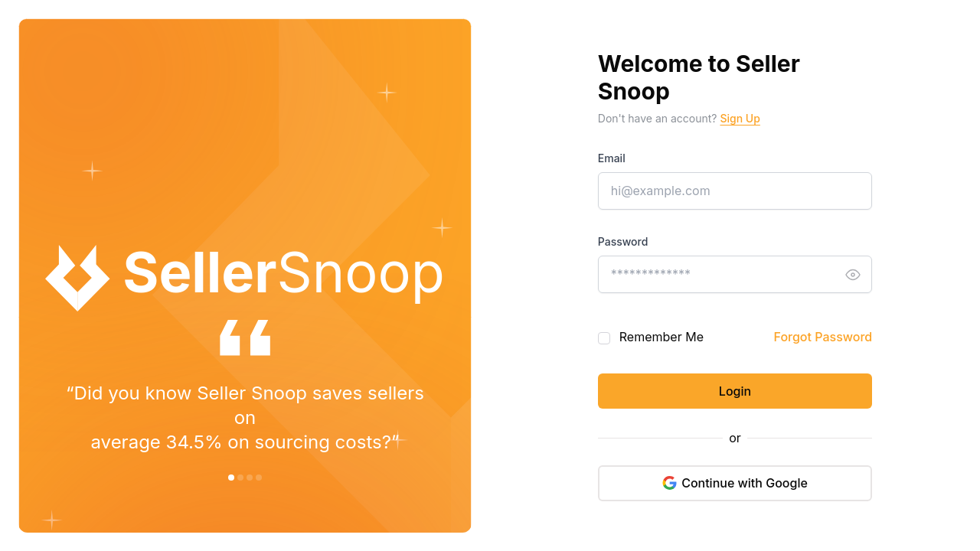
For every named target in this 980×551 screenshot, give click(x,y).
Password (623, 241)
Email (612, 158)
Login (735, 391)
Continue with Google (735, 483)
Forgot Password (823, 337)
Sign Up (740, 118)
